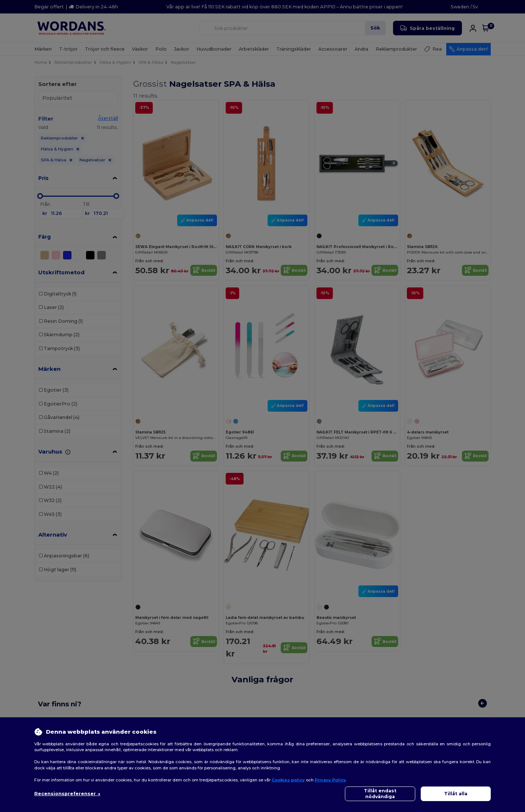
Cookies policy (288, 780)
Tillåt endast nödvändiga (380, 794)
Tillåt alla (456, 794)
